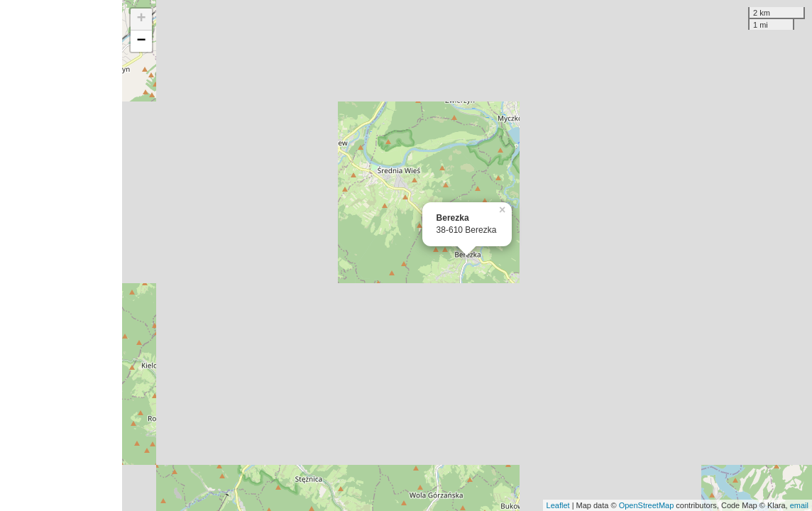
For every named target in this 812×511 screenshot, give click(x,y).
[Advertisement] (61, 255)
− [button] (142, 41)
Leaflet (558, 505)
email (799, 505)
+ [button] (142, 19)
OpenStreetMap (647, 505)
